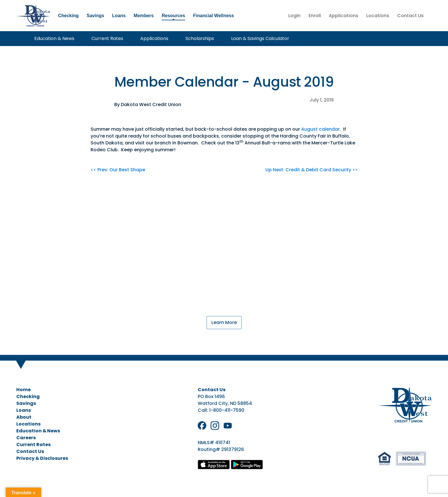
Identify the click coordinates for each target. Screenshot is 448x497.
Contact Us (410, 16)
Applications (344, 16)
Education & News (54, 38)
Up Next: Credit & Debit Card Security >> (311, 170)
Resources (173, 16)
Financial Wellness (214, 16)
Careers (26, 438)
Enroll (315, 16)
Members (144, 16)
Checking (68, 16)
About (24, 417)
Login (294, 16)
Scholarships (200, 38)
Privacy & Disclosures (42, 458)
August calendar (320, 129)
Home (23, 390)
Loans (119, 16)
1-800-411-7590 (227, 410)
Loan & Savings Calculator (260, 38)
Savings (95, 16)
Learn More (224, 322)
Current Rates (107, 38)
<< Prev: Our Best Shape (118, 170)
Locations (378, 16)
